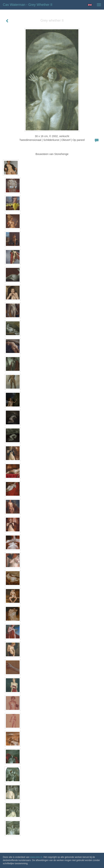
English (90, 5)
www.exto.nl (36, 857)
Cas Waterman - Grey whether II (28, 5)
